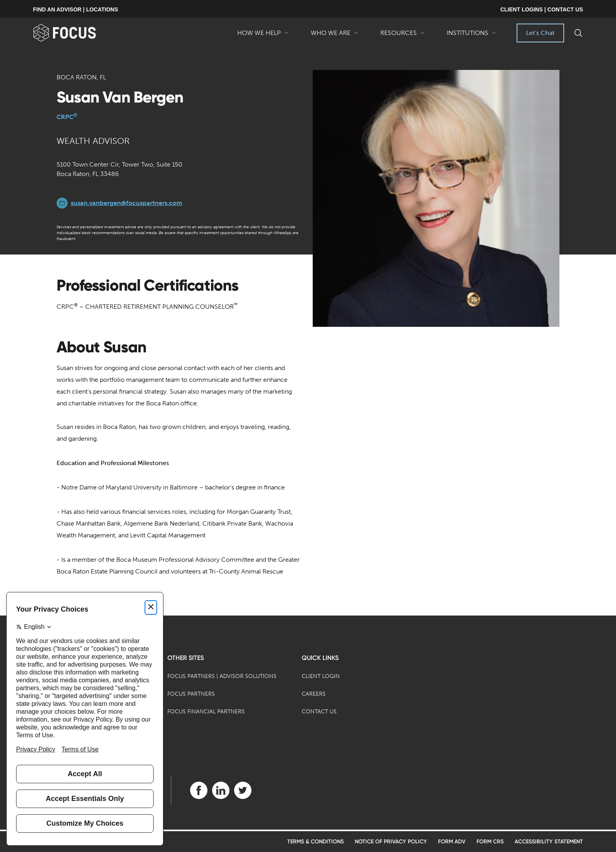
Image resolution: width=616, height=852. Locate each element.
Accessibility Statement (549, 842)
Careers (314, 694)
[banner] (77, 33)
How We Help (263, 36)
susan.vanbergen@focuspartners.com (126, 203)
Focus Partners (191, 694)
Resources (402, 36)
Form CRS (490, 842)
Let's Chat (540, 33)
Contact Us (319, 712)
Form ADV (452, 842)
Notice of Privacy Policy (391, 842)
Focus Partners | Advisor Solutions (222, 676)
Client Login (321, 676)
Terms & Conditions (315, 842)
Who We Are (335, 36)
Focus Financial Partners (206, 712)
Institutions (471, 36)
